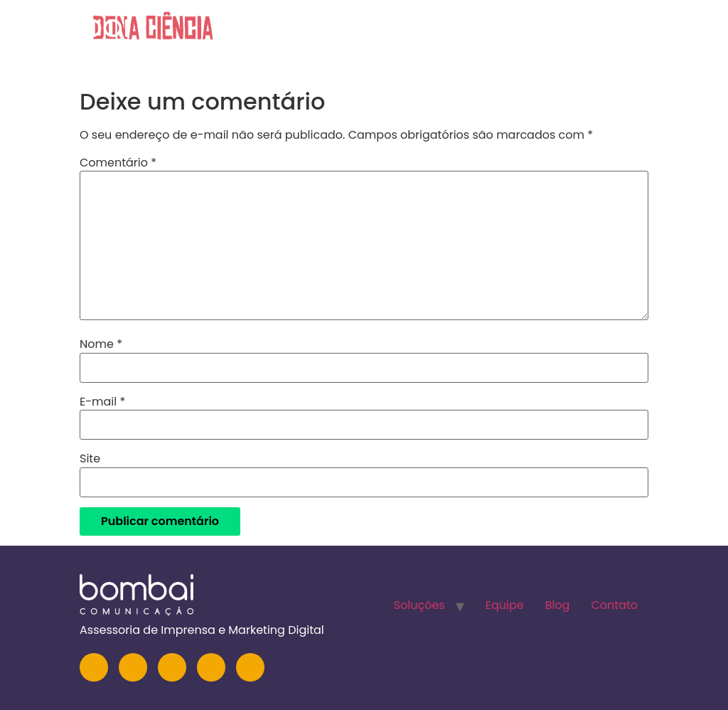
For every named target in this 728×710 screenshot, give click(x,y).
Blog (592, 32)
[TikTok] (250, 667)
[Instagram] (94, 667)
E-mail (102, 402)
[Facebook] (211, 667)
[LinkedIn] (133, 667)
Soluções (450, 32)
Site (90, 459)
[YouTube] (172, 667)
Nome (101, 344)
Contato (664, 32)
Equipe (528, 32)
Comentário (118, 163)
